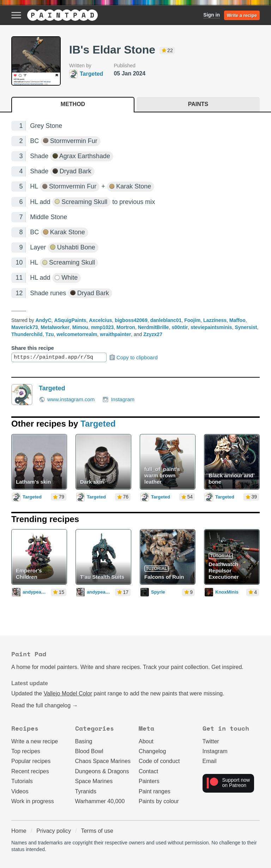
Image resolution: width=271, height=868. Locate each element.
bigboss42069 (131, 320)
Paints (198, 104)
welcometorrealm (77, 334)
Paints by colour (159, 801)
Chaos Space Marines (103, 761)
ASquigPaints (70, 320)
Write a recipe (242, 15)
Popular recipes (31, 761)
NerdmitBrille (153, 327)
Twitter (211, 741)
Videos (20, 791)
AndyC (43, 320)
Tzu (49, 334)
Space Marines (94, 781)
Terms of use (97, 831)
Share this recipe (33, 348)
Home (19, 831)
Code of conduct (159, 761)
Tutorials (22, 781)
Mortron (126, 327)
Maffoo (237, 320)
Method (73, 104)
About (146, 741)
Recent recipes (30, 771)
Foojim (192, 320)
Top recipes (26, 751)
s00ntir (180, 327)
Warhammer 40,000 (100, 801)
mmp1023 (103, 327)
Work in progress (33, 801)
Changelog (152, 751)
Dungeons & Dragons (102, 771)
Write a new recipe (35, 741)
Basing (84, 741)
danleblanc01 (166, 320)
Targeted (52, 388)
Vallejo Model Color (68, 693)
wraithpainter (115, 334)
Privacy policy (54, 831)
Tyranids (86, 791)
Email (210, 761)
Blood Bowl (89, 751)
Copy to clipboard (133, 358)
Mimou (80, 327)
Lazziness (215, 320)
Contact (148, 771)
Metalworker (55, 327)
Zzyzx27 (153, 334)
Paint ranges (155, 791)
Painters (149, 781)
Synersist (246, 327)
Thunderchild (27, 334)
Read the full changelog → (45, 705)
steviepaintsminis (211, 327)
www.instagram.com (67, 399)
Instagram (118, 399)
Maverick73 (25, 327)
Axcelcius (100, 320)
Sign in (212, 15)
